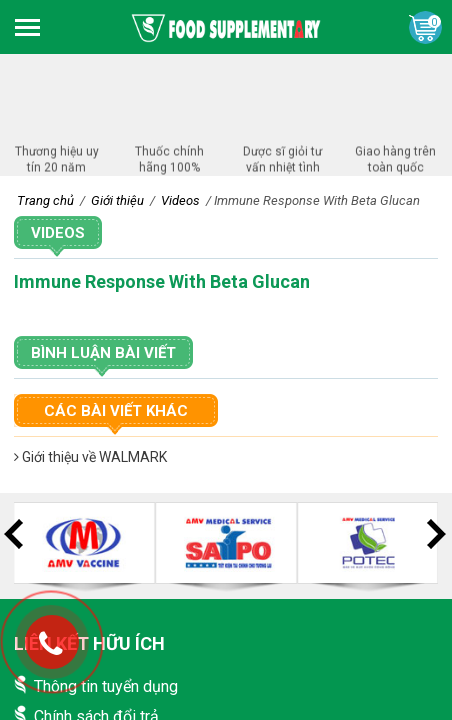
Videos (58, 233)
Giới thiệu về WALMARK (90, 457)
